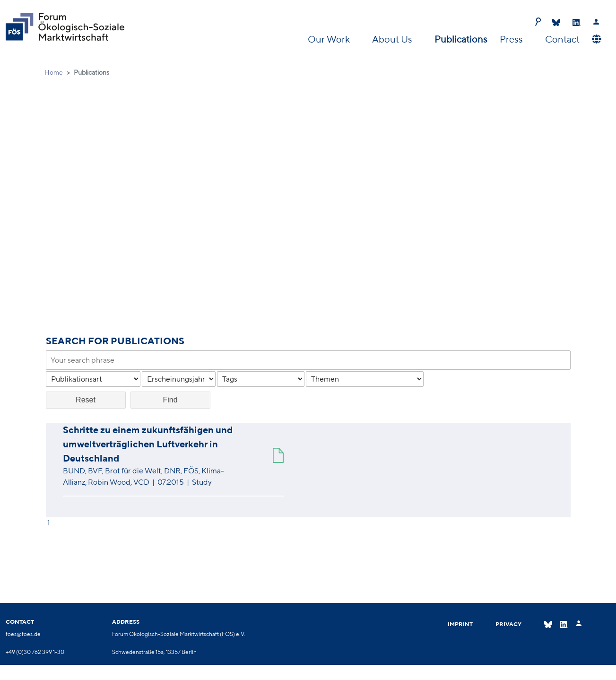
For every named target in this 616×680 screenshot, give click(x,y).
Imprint (460, 624)
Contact (562, 39)
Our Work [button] (330, 39)
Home (54, 72)
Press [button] (512, 39)
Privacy (508, 624)
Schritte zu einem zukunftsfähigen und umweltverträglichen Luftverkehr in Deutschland (148, 444)
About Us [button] (393, 39)
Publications (461, 39)
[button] (595, 39)
